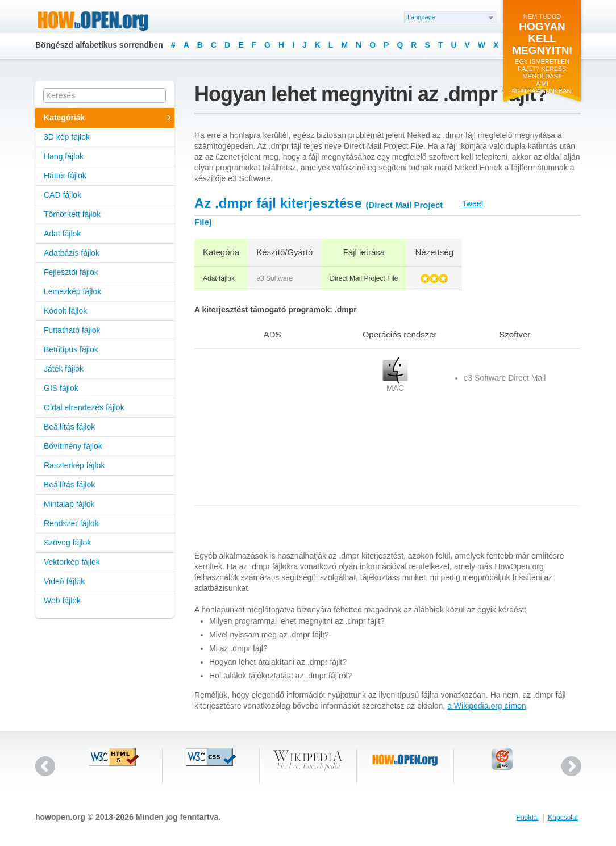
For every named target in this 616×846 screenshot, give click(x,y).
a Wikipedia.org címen (487, 706)
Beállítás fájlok (69, 427)
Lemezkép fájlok (72, 291)
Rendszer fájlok (71, 523)
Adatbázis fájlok (72, 253)
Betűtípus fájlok (71, 349)
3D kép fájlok (67, 137)
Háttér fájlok (65, 176)
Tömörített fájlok (72, 214)
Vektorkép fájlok (72, 562)
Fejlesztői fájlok (71, 272)
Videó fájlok (64, 581)
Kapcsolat (563, 818)
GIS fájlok (61, 388)
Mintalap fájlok (69, 504)
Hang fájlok (64, 156)
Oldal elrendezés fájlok (84, 407)
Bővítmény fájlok (73, 446)
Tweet (473, 203)
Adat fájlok (62, 234)
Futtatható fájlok (72, 330)
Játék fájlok (64, 369)
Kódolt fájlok (65, 311)
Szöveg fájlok (67, 543)
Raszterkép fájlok (74, 465)
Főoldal (528, 818)
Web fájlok (62, 601)
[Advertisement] (265, 427)
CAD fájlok (63, 195)
